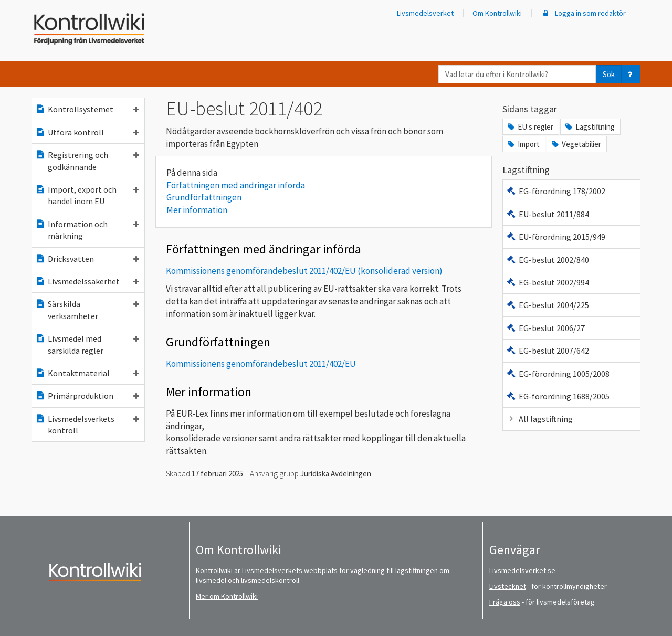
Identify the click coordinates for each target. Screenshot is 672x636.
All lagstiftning (539, 419)
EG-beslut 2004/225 (548, 305)
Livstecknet (508, 586)
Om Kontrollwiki (497, 13)
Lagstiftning (589, 127)
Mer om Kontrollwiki (227, 596)
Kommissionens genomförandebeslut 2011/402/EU (261, 364)
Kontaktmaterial (87, 373)
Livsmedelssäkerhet (87, 281)
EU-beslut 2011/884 (548, 214)
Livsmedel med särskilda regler (87, 344)
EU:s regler (530, 127)
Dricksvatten (87, 259)
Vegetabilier (576, 144)
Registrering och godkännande (87, 161)
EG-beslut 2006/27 (545, 328)
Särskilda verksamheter (87, 310)
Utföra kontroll (87, 132)
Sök (609, 74)
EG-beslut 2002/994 (548, 282)
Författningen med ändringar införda (236, 185)
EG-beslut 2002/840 (548, 260)
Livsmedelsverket (425, 13)
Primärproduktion (87, 396)
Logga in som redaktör (583, 13)
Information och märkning (87, 230)
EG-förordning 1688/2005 (558, 396)
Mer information (197, 210)
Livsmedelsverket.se (522, 570)
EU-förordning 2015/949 (556, 237)
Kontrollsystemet (87, 109)
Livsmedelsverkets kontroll (87, 425)
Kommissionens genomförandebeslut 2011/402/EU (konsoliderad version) (304, 271)
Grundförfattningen (204, 197)
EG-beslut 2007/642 (548, 351)
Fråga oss (505, 602)
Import (523, 144)
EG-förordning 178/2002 (556, 191)
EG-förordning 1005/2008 (558, 374)
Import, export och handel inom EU (87, 195)
